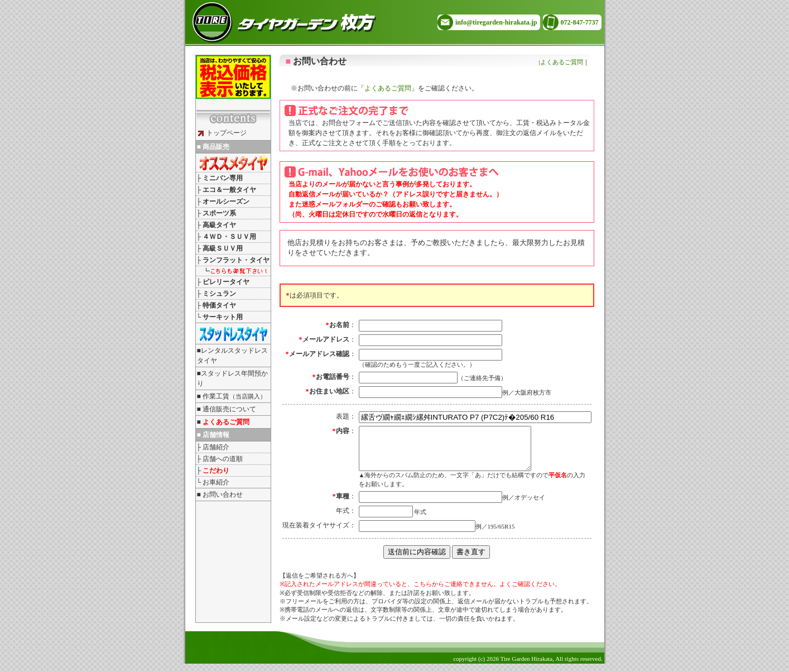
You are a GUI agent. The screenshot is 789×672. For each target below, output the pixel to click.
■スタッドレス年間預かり (232, 378)
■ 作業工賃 (232, 396)
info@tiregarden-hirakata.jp (496, 22)
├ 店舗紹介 (213, 447)
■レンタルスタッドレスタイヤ (232, 356)
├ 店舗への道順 (220, 459)
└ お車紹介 (213, 482)
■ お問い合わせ (220, 495)
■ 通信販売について (227, 409)
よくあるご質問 (562, 62)
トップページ (222, 133)
